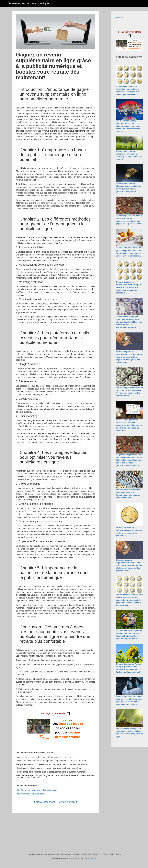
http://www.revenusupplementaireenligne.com (38, 790)
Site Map (94, 858)
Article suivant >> (69, 802)
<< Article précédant (43, 802)
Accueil (119, 17)
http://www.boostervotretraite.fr (31, 794)
